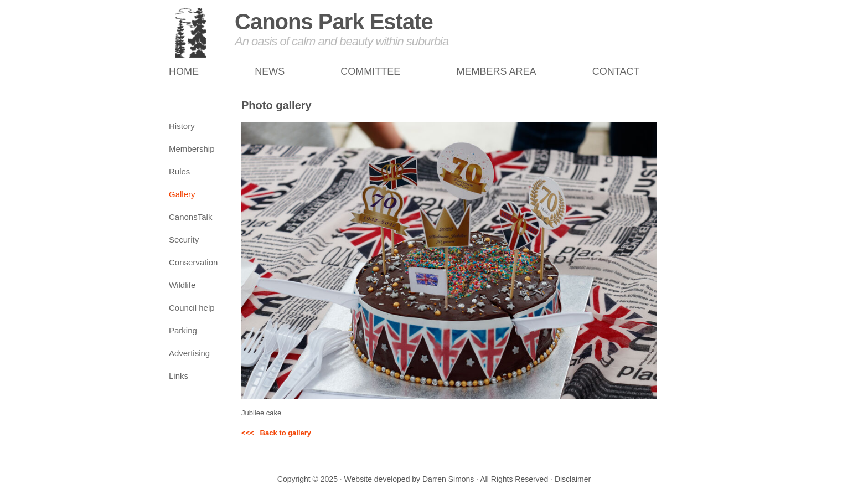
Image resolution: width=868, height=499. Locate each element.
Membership (192, 149)
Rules (179, 171)
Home (184, 71)
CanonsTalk (190, 217)
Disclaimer (573, 479)
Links (179, 376)
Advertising (189, 353)
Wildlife (182, 285)
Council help (192, 308)
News (270, 71)
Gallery (182, 194)
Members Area (497, 71)
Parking (183, 330)
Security (184, 240)
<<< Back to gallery (276, 433)
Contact (616, 71)
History (182, 126)
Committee (370, 71)
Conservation (193, 262)
